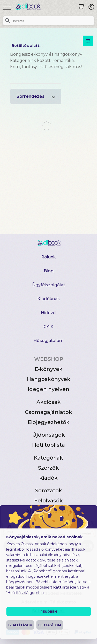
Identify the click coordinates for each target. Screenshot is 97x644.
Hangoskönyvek (49, 379)
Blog (49, 271)
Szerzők (48, 468)
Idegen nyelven (48, 389)
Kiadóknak (49, 299)
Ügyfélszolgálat (49, 285)
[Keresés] (81, 7)
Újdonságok (49, 435)
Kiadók (48, 478)
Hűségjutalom (48, 341)
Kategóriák (48, 458)
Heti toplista (48, 445)
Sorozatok (49, 491)
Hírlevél (49, 313)
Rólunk (48, 257)
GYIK (48, 327)
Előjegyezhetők (49, 422)
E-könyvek (49, 369)
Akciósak (49, 402)
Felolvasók (48, 501)
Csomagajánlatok (48, 412)
